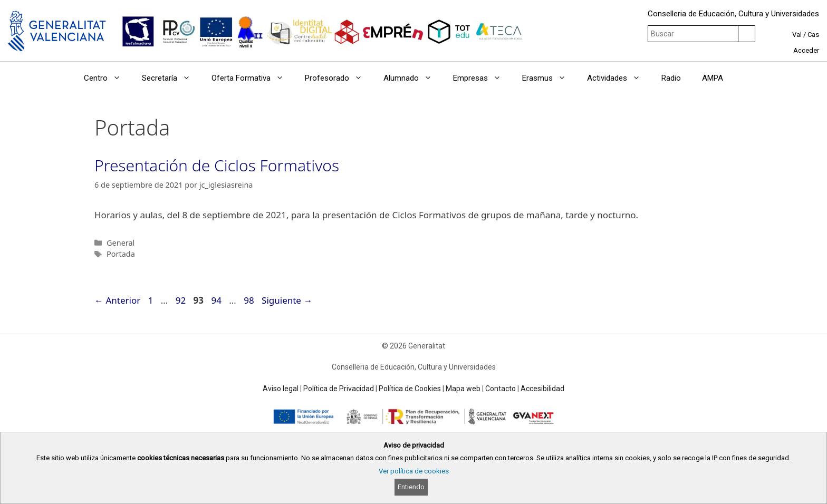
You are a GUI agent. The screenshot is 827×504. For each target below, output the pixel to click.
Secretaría (171, 78)
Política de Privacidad (339, 389)
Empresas (482, 78)
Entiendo (411, 487)
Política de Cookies (410, 389)
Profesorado (339, 78)
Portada (121, 254)
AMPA (713, 78)
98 (250, 300)
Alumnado (413, 78)
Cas (813, 35)
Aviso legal (281, 389)
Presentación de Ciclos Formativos (217, 165)
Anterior (117, 300)
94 (217, 300)
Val (797, 35)
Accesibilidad (542, 389)
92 (182, 300)
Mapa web (463, 389)
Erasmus (549, 78)
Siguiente (287, 300)
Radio (671, 78)
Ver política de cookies (414, 471)
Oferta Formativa (253, 78)
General (121, 243)
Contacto (501, 389)
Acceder (806, 50)
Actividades (619, 78)
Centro (108, 78)
